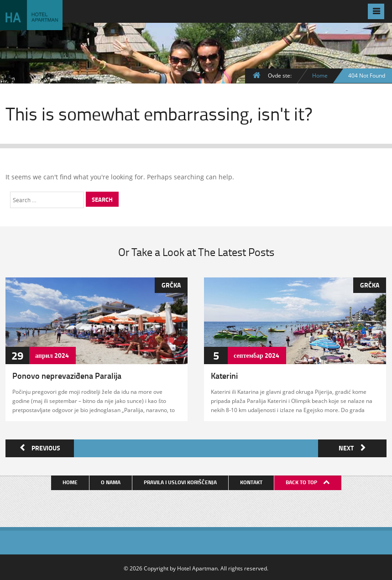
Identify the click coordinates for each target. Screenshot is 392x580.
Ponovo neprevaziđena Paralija (67, 375)
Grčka (171, 285)
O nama (112, 480)
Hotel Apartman (197, 566)
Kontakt (252, 480)
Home (320, 75)
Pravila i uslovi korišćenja (181, 480)
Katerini (224, 375)
